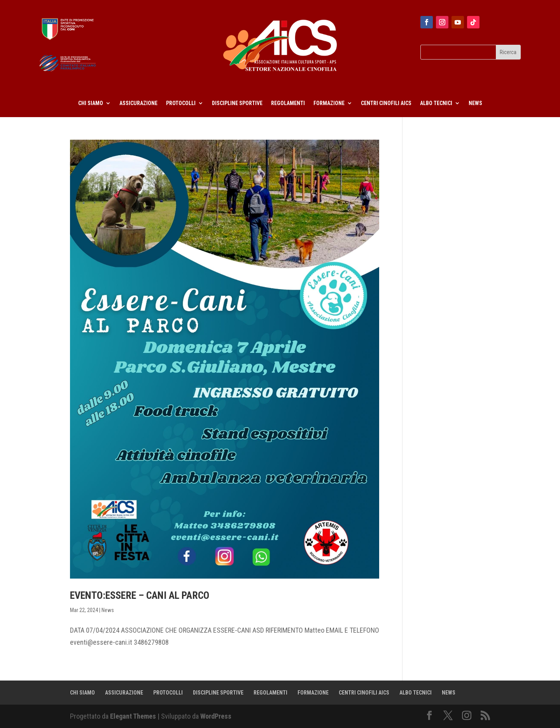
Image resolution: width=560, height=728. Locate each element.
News (108, 610)
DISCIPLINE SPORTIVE (237, 103)
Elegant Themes (133, 716)
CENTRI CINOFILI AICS (386, 103)
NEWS (475, 103)
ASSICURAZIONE (138, 103)
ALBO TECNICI (436, 103)
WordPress (216, 716)
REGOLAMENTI (288, 103)
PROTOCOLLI (181, 103)
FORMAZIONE (329, 103)
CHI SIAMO (91, 103)
